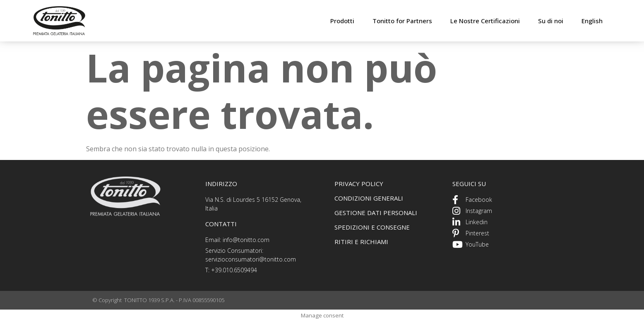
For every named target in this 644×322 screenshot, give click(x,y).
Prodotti (342, 21)
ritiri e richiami (361, 242)
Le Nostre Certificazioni (485, 21)
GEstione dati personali (376, 213)
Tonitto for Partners (402, 21)
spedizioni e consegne (372, 227)
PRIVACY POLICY (359, 184)
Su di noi (551, 21)
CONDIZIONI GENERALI (369, 198)
